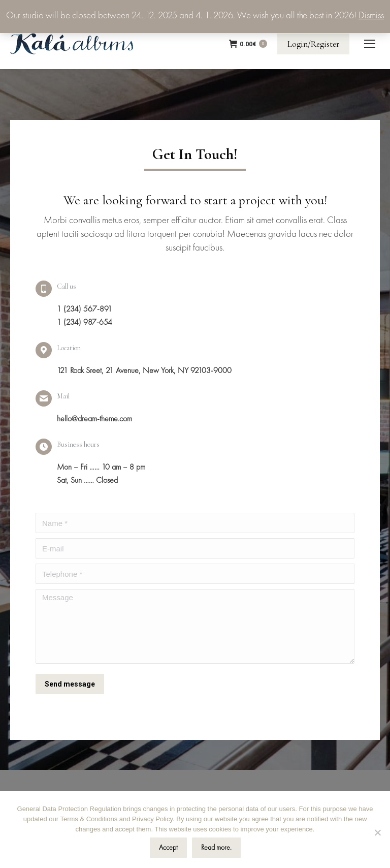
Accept (168, 848)
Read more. (216, 848)
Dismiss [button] (371, 16)
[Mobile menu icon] (370, 44)
